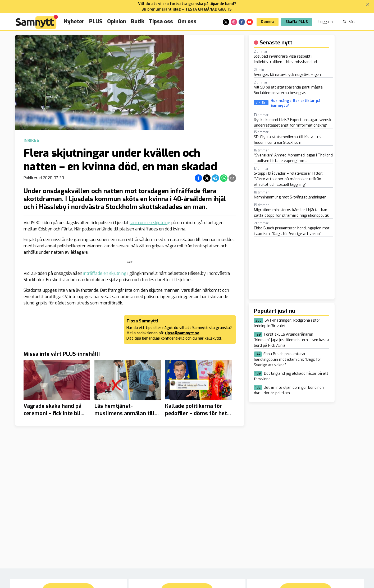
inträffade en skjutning (105, 273)
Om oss (187, 22)
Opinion (117, 22)
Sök (349, 22)
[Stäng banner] (368, 4)
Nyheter (74, 22)
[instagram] (234, 22)
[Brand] (37, 22)
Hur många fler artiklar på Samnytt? (295, 103)
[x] (226, 22)
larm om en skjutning (150, 223)
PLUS (96, 22)
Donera (268, 22)
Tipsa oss (161, 22)
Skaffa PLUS (297, 22)
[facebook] (242, 22)
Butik (138, 22)
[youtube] (250, 22)
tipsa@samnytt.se (182, 333)
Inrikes (31, 141)
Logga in (326, 22)
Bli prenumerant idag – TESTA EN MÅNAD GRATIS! (187, 9)
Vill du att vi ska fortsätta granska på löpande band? (187, 4)
